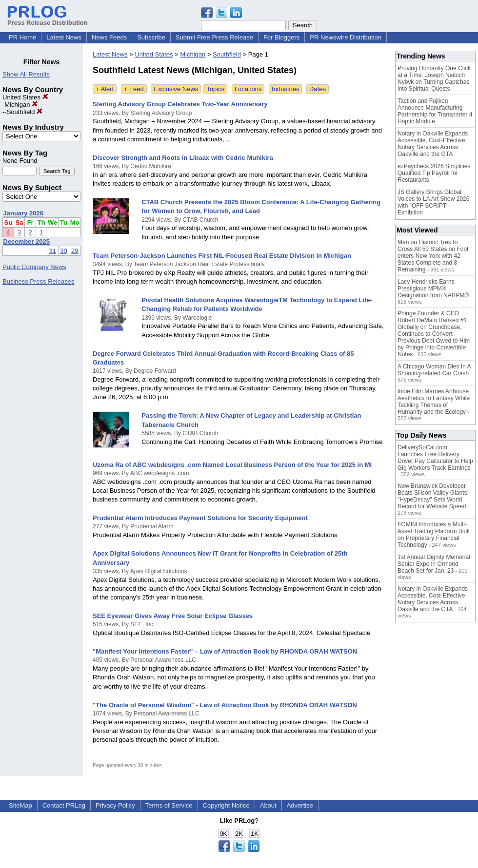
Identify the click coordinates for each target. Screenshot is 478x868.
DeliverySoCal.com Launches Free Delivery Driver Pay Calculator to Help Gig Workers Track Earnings (435, 458)
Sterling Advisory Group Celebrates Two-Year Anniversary (180, 104)
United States (25, 97)
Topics (215, 89)
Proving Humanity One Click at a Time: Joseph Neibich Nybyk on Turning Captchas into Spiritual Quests (434, 78)
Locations (248, 89)
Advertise (300, 805)
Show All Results (26, 74)
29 (75, 251)
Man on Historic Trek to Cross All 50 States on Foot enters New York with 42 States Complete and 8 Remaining (433, 256)
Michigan (21, 105)
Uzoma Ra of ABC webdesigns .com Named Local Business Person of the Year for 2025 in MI (232, 465)
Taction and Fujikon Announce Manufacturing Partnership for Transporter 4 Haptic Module (435, 111)
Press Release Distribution (48, 19)
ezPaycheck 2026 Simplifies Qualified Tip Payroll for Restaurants (434, 173)
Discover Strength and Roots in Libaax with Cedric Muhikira (183, 158)
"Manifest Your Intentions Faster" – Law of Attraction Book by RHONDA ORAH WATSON (225, 651)
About (268, 805)
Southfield (25, 112)
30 (63, 251)
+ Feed (134, 89)
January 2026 (23, 213)
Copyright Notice (226, 805)
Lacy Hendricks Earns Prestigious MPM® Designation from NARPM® (433, 289)
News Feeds (109, 37)
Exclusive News (176, 89)
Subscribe (151, 37)
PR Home (22, 37)
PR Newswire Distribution (346, 37)
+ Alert (105, 89)
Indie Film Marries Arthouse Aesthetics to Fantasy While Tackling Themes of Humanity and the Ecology (434, 402)
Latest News (64, 37)
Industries (285, 89)
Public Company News (34, 267)
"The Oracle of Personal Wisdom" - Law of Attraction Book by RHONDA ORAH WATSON (225, 705)
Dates (318, 89)
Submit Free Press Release (214, 37)
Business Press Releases (38, 281)
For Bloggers (281, 37)
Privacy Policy (115, 805)
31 (52, 251)
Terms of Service (169, 805)
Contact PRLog (64, 805)
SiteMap (20, 805)
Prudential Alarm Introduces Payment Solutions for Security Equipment (200, 518)
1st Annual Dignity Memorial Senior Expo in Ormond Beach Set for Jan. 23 (434, 564)
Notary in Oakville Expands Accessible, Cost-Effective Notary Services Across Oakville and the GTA (433, 144)
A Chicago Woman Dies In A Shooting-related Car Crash (434, 370)
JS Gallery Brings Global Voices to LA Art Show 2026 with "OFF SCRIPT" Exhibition (433, 202)
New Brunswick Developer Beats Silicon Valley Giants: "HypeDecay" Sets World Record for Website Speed (433, 496)
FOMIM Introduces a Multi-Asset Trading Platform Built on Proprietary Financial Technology (434, 535)
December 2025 (27, 241)
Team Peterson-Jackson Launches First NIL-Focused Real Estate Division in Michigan (222, 256)
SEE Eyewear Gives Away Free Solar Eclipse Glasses (173, 616)
